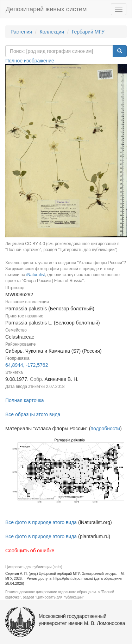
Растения (21, 32)
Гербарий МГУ (88, 32)
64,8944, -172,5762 (27, 365)
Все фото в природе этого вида (41, 522)
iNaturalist (36, 275)
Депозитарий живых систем (46, 9)
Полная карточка (25, 400)
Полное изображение (30, 61)
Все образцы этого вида (33, 414)
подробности (105, 429)
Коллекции (52, 32)
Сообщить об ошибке (30, 551)
